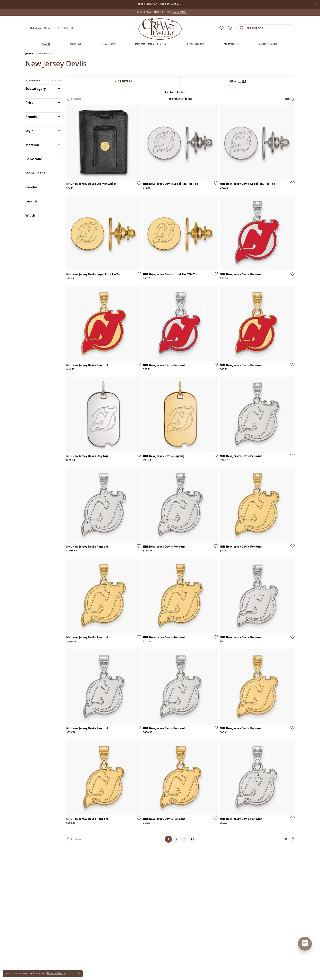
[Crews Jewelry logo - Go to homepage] (160, 28)
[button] (214, 28)
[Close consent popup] (79, 973)
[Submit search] (242, 28)
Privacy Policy (56, 973)
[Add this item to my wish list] (138, 183)
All (192, 839)
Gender (31, 187)
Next (288, 99)
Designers (195, 44)
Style (29, 131)
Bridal (76, 44)
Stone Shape (35, 173)
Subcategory (36, 89)
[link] (160, 12)
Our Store (269, 44)
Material (32, 145)
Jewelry (108, 44)
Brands (31, 117)
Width (30, 215)
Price (30, 103)
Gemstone (34, 159)
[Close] (315, 4)
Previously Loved (151, 44)
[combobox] (271, 28)
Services (232, 44)
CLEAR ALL (55, 81)
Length (31, 201)
